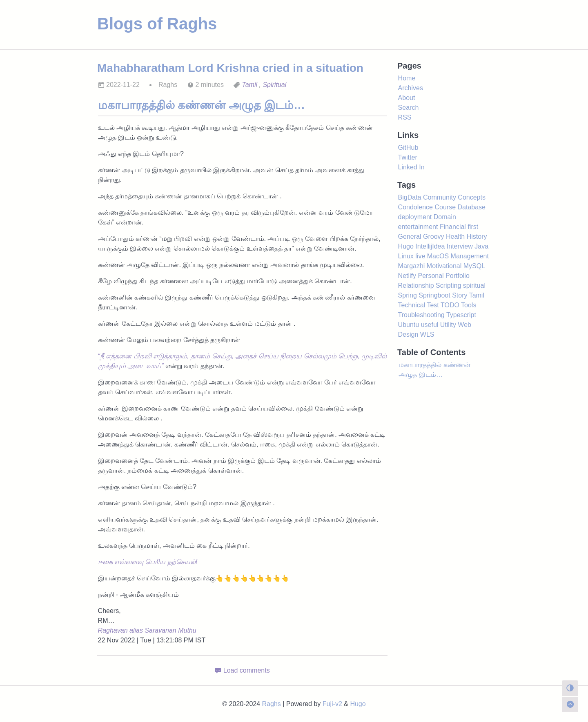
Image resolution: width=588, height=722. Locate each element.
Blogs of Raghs (157, 24)
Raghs (272, 704)
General (410, 237)
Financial (453, 227)
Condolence (415, 207)
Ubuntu (409, 325)
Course (445, 207)
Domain (445, 217)
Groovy (434, 237)
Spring (408, 295)
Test (433, 305)
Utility (448, 325)
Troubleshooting (421, 315)
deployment (415, 217)
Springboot (434, 295)
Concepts (472, 197)
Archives (411, 88)
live (420, 256)
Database (471, 207)
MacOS (438, 256)
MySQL (474, 266)
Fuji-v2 (332, 704)
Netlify (407, 276)
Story (460, 295)
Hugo (406, 246)
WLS (427, 334)
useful (430, 325)
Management (470, 256)
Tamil (249, 85)
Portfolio (458, 276)
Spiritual (274, 85)
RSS (405, 117)
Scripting (448, 285)
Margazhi (412, 266)
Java (481, 246)
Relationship (416, 285)
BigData (410, 197)
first (473, 227)
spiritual (474, 285)
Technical (412, 305)
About (407, 98)
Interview (460, 246)
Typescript (461, 315)
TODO (450, 305)
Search (409, 108)
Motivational (444, 266)
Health (455, 237)
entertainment (418, 227)
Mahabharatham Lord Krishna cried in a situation (230, 68)
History (477, 237)
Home (407, 78)
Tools (469, 305)
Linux (406, 256)
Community (440, 197)
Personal (431, 276)
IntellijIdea (430, 246)
